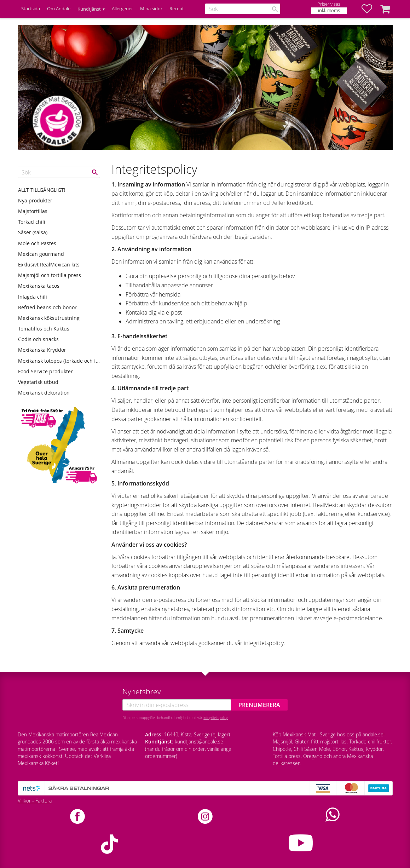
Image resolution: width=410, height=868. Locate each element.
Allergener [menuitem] (122, 9)
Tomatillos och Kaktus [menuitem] (44, 329)
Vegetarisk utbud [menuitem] (38, 382)
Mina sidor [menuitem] (151, 9)
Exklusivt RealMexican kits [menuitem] (49, 265)
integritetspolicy (216, 718)
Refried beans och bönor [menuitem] (47, 307)
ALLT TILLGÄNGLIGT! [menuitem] (42, 190)
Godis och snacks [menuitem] (38, 339)
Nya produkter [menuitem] (35, 200)
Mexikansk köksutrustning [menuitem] (49, 318)
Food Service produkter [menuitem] (45, 371)
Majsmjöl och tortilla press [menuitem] (50, 275)
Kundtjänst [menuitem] (89, 9)
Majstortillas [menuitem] (33, 211)
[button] (370, 9)
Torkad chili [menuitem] (32, 222)
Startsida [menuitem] (31, 9)
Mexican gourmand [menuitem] (41, 254)
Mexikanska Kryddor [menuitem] (42, 350)
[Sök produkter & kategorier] (243, 9)
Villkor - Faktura (35, 801)
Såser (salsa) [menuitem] (33, 232)
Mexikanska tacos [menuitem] (39, 286)
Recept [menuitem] (177, 9)
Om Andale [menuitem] (59, 9)
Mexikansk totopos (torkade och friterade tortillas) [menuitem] (59, 361)
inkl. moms (329, 10)
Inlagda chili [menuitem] (33, 297)
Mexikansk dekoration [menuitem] (44, 393)
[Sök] (275, 9)
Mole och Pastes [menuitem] (37, 243)
